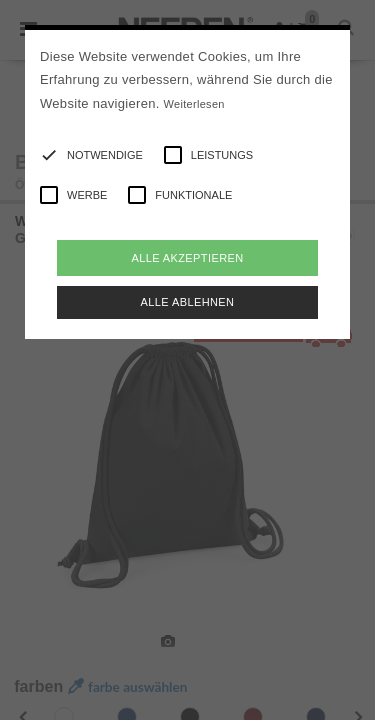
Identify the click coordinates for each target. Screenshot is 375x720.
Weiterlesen (194, 104)
